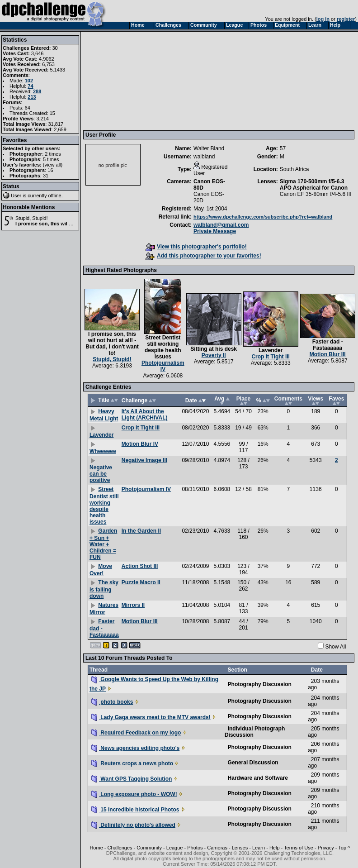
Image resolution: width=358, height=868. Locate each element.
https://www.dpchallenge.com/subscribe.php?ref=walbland (263, 217)
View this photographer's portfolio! (196, 247)
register (346, 19)
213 (32, 97)
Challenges (120, 848)
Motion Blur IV (140, 444)
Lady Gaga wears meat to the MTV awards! (151, 717)
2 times (53, 154)
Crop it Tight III (270, 357)
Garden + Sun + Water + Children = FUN (103, 544)
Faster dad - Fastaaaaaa (328, 345)
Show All (335, 647)
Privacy (326, 848)
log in (323, 19)
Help (275, 848)
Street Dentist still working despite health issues (163, 347)
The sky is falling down (104, 589)
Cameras (217, 848)
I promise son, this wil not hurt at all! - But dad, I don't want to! (112, 343)
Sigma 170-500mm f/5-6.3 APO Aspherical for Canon (314, 185)
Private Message (215, 231)
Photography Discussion (260, 684)
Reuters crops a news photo (133, 763)
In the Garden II (141, 531)
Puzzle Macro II (141, 582)
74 (30, 86)
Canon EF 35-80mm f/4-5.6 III (316, 194)
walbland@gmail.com (221, 225)
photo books (112, 702)
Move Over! (101, 570)
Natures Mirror (104, 609)
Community (149, 848)
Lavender (271, 350)
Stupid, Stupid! (32, 218)
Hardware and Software (258, 778)
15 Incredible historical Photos (135, 810)
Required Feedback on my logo (136, 733)
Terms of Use (299, 848)
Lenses (240, 848)
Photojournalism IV (163, 366)
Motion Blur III (328, 354)
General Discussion (253, 763)
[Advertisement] (135, 81)
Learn (259, 848)
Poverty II (214, 355)
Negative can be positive (101, 474)
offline (55, 196)
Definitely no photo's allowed (133, 825)
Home (96, 848)
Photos (195, 848)
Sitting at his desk (214, 349)
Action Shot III (140, 566)
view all (53, 165)
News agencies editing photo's (135, 748)
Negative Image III (144, 460)
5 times (51, 159)
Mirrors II (133, 605)
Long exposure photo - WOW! (134, 794)
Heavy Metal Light (104, 415)
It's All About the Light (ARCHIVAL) (145, 415)
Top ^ (344, 848)
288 (37, 91)
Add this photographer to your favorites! (203, 256)
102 (29, 81)
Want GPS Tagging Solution (132, 779)
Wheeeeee (103, 451)
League (175, 848)
